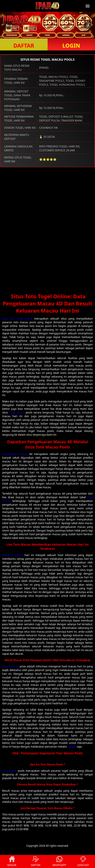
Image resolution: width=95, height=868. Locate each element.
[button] (7, 25)
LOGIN (71, 45)
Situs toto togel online (17, 319)
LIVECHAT (83, 861)
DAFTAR (24, 45)
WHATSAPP (59, 861)
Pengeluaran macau (15, 454)
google (72, 747)
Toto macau (9, 771)
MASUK (12, 861)
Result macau (11, 666)
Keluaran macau (13, 555)
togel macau (17, 412)
